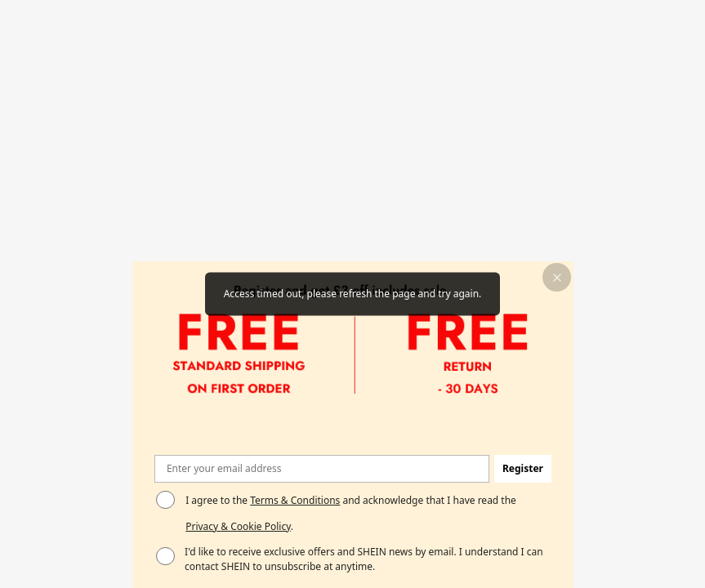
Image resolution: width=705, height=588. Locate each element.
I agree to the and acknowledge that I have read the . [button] (351, 513)
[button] (557, 277)
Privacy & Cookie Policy (238, 526)
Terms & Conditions (295, 500)
